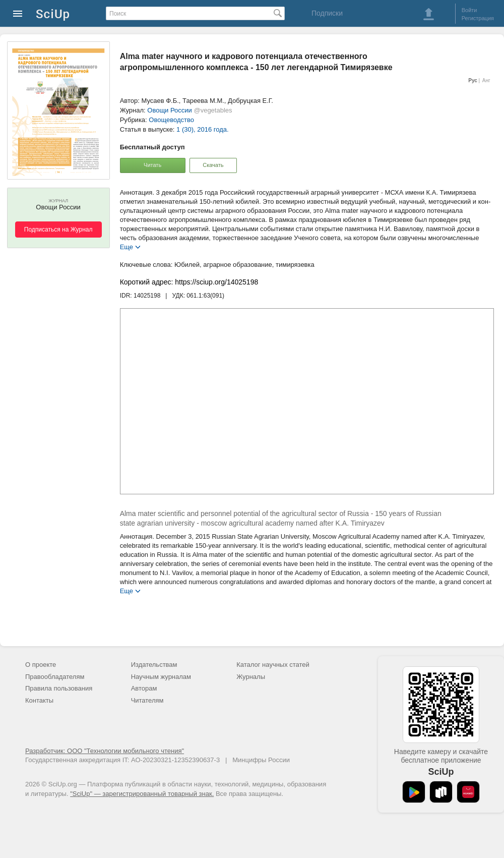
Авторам (144, 688)
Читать (152, 165)
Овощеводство (171, 120)
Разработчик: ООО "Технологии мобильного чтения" (105, 751)
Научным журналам (161, 677)
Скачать (213, 165)
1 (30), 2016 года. (203, 129)
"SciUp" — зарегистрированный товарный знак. (142, 794)
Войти (469, 10)
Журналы (251, 677)
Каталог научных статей (273, 665)
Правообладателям (55, 677)
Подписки (327, 13)
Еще (127, 246)
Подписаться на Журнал (58, 230)
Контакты (39, 700)
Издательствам (154, 665)
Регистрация (478, 18)
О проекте (41, 665)
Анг (486, 80)
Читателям (147, 700)
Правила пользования (59, 688)
